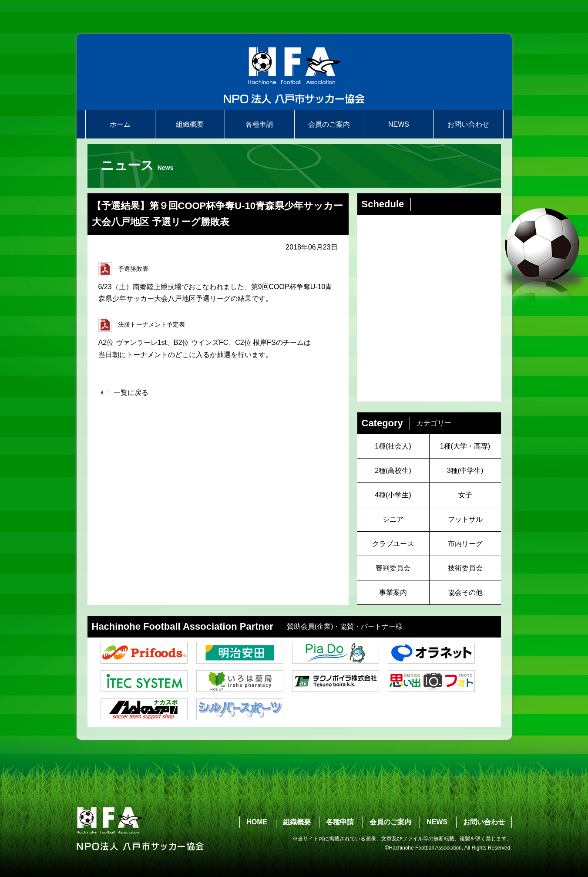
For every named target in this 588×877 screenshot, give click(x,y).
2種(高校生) (393, 471)
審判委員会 (393, 568)
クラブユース (393, 544)
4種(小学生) (393, 495)
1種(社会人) (393, 446)
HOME (257, 822)
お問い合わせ (468, 124)
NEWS (399, 124)
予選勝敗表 (123, 269)
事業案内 (393, 592)
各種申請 (259, 124)
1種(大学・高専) (465, 446)
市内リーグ (465, 544)
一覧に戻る (131, 393)
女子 (465, 495)
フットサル (465, 519)
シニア (393, 519)
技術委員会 (465, 568)
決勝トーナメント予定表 (142, 325)
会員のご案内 (329, 124)
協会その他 (465, 592)
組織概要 (190, 124)
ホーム (120, 124)
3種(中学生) (465, 471)
